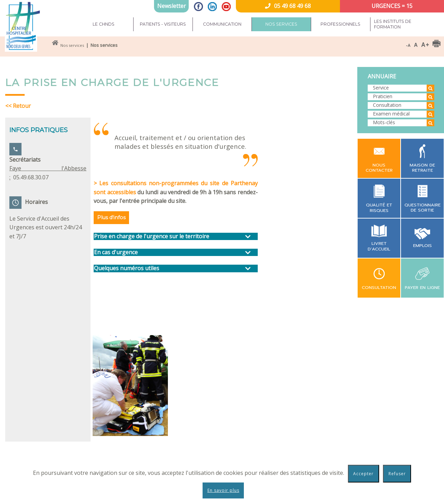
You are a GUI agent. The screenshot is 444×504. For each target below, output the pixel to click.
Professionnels (340, 24)
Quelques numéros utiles (127, 268)
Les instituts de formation (393, 24)
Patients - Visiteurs (163, 24)
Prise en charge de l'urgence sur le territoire (152, 236)
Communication (222, 24)
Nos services (281, 24)
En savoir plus (223, 490)
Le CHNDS (104, 24)
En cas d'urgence (116, 252)
